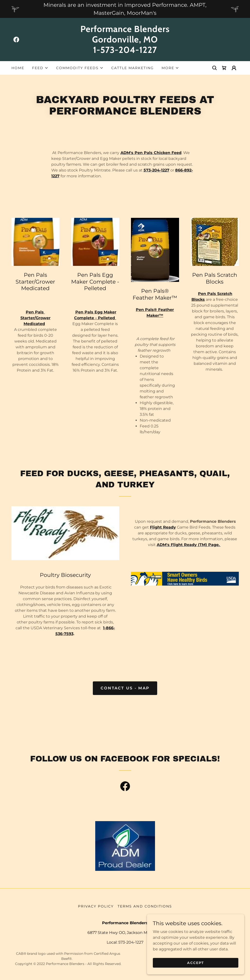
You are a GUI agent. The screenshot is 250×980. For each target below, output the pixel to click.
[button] (40, 68)
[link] (16, 40)
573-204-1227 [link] (131, 942)
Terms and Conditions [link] (145, 906)
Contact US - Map (125, 688)
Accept (196, 963)
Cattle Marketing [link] (133, 68)
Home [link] (18, 68)
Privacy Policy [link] (96, 906)
